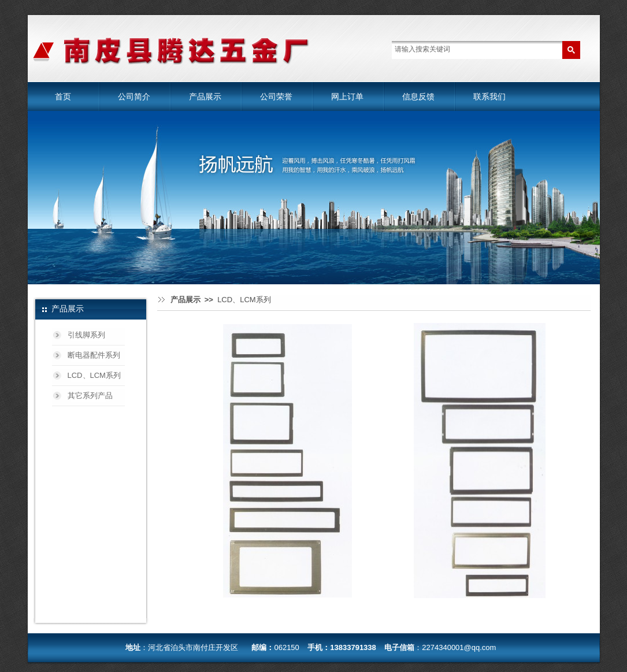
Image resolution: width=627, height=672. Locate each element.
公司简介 (134, 96)
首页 (63, 96)
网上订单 (347, 96)
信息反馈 (418, 96)
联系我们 (489, 96)
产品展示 (205, 96)
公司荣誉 (276, 96)
